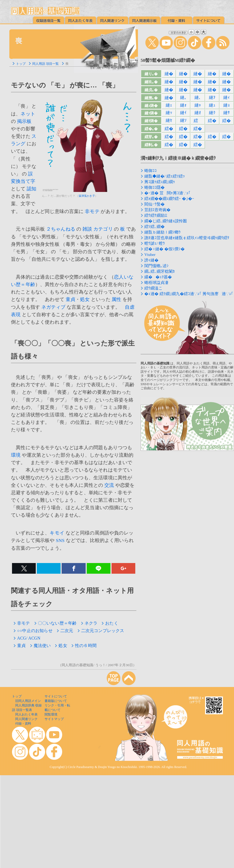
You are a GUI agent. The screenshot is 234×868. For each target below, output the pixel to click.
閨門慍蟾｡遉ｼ (156, 266)
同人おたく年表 (26, 714)
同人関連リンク (26, 719)
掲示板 (24, 121)
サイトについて (56, 696)
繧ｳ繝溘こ (153, 288)
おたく (110, 623)
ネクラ (89, 623)
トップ (21, 64)
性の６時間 (84, 646)
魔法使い (41, 646)
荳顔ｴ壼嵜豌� (157, 210)
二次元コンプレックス (101, 631)
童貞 (70, 299)
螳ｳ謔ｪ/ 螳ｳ (155, 243)
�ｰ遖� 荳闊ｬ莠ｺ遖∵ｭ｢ (167, 193)
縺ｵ (198, 113)
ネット (28, 114)
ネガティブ (53, 307)
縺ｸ (212, 113)
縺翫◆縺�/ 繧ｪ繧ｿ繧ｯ (165, 176)
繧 (198, 121)
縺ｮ (227, 105)
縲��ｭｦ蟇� (158, 277)
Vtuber (150, 255)
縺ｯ (169, 113)
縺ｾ (169, 120)
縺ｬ (198, 105)
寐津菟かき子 (87, 196)
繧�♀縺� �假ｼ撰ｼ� (164, 249)
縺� (169, 74)
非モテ (92, 211)
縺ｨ (227, 97)
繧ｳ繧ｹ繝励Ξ (156, 215)
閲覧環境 (51, 714)
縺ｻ (227, 113)
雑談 (87, 229)
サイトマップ (54, 719)
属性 (116, 299)
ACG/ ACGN (27, 638)
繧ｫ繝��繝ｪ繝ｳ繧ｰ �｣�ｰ (169, 199)
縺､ (198, 97)
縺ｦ (212, 97)
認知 (31, 189)
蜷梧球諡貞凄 (156, 283)
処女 (85, 299)
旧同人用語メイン (28, 701)
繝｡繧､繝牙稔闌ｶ (160, 271)
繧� (212, 121)
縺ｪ (169, 105)
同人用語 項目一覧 (45, 64)
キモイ (57, 533)
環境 (16, 455)
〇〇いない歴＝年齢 (56, 623)
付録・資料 (23, 724)
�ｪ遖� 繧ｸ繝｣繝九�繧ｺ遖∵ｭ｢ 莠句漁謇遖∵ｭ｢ (189, 294)
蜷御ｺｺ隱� (154, 187)
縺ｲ (183, 113)
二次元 (65, 631)
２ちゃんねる (61, 229)
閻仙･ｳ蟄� (154, 204)
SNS (60, 540)
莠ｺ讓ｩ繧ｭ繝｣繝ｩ (160, 182)
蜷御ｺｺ (150, 171)
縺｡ (183, 97)
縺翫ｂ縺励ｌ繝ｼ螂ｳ (162, 232)
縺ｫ (183, 105)
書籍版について (56, 701)
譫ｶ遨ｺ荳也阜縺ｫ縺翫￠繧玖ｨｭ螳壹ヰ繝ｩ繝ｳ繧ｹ (187, 238)
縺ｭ (212, 105)
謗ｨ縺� (151, 260)
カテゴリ (103, 229)
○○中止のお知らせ (33, 631)
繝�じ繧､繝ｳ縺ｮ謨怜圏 (166, 221)
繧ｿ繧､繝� (154, 227)
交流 (109, 485)
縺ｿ (183, 120)
